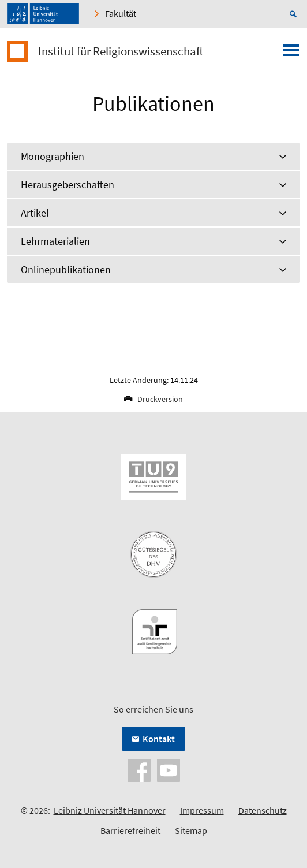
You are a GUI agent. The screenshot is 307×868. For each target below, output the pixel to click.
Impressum (202, 810)
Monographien (53, 156)
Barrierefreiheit (130, 830)
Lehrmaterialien (55, 241)
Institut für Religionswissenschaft (121, 51)
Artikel (35, 213)
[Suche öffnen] (295, 14)
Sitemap (191, 830)
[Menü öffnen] (291, 54)
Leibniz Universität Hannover (110, 810)
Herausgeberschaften (68, 185)
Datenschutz (263, 810)
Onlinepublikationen (66, 269)
